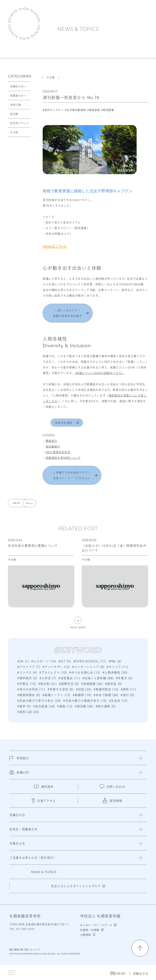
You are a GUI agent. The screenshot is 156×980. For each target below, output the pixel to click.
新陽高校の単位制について (63, 457)
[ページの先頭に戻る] (140, 948)
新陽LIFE (19, 775)
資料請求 (44, 786)
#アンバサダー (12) (56, 667)
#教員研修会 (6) (29, 695)
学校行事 (15, 105)
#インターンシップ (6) (88, 667)
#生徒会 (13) (118, 700)
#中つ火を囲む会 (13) (85, 672)
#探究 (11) (128, 689)
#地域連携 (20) (92, 683)
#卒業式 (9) (124, 678)
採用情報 (112, 801)
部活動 (14, 114)
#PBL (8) (115, 661)
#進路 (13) (65, 706)
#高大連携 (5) (106, 706)
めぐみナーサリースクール (96, 925)
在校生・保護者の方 (23, 829)
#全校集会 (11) (69, 678)
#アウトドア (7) (29, 667)
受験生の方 (141, 973)
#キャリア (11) (117, 667)
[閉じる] (141, 758)
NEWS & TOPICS (78, 29)
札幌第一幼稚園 (90, 930)
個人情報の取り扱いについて (25, 950)
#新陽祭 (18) (82, 695)
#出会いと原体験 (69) (98, 678)
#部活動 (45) (84, 706)
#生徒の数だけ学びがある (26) (39, 700)
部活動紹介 (53, 446)
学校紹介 (19, 760)
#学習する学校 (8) (61, 689)
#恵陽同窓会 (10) (106, 689)
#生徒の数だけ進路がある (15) (85, 700)
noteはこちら (55, 246)
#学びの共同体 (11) (31, 689)
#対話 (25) (84, 689)
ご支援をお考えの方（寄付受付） (33, 857)
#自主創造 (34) (44, 706)
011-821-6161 (25, 929)
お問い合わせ (112, 786)
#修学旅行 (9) (27, 678)
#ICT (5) (65, 661)
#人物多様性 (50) (115, 672)
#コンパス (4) (27, 672)
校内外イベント (20, 123)
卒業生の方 (17, 843)
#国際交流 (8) (69, 683)
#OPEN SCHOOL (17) (90, 661)
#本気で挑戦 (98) (106, 695)
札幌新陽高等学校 (24, 24)
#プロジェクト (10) (53, 672)
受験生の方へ (18, 86)
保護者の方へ (18, 95)
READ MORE (78, 627)
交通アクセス (44, 801)
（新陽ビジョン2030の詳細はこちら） (100, 373)
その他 (14, 132)
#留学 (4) (24, 706)
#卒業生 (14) (27, 683)
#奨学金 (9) (113, 683)
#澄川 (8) (127, 695)
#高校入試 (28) (28, 712)
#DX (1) (23, 661)
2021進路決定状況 (58, 452)
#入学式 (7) (48, 678)
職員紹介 (51, 441)
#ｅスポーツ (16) (44, 661)
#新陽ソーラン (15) (56, 695)
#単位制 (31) (47, 683)
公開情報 (86, 935)
